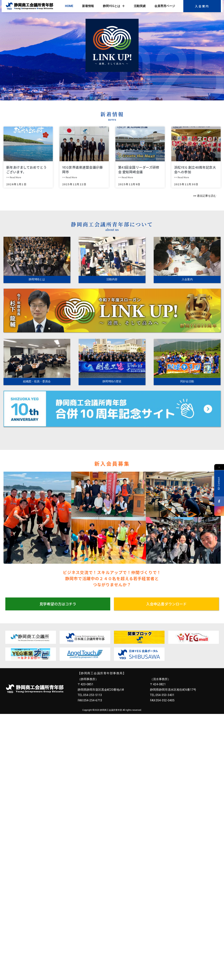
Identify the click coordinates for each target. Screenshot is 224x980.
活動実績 (140, 6)
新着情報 (88, 6)
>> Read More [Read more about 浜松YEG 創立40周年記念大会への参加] (182, 177)
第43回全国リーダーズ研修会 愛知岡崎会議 (139, 169)
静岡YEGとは (114, 6)
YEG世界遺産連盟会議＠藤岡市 (83, 169)
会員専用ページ (165, 6)
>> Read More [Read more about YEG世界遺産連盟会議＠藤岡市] (70, 177)
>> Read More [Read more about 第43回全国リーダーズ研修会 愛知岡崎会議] (126, 177)
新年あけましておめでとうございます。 (27, 169)
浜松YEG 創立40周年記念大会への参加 (195, 169)
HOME (69, 6)
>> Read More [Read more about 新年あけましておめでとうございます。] (14, 177)
